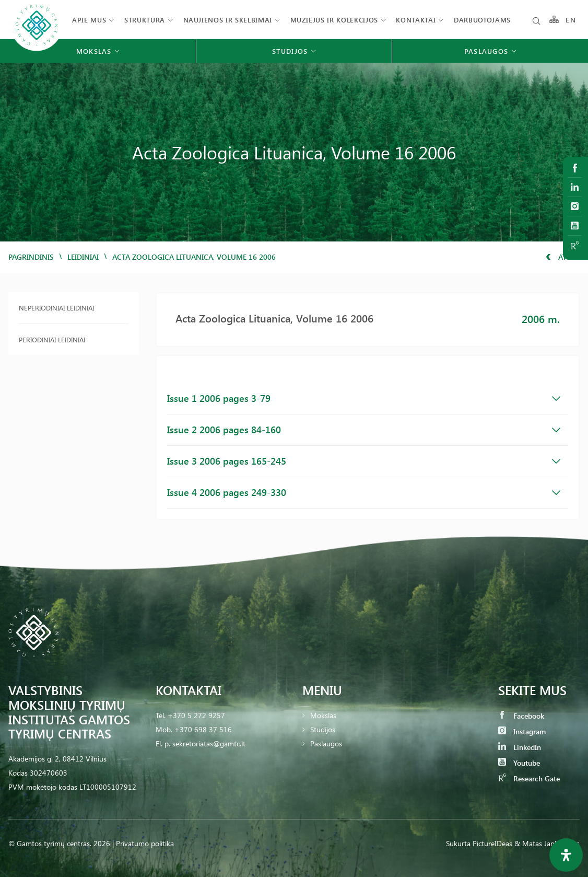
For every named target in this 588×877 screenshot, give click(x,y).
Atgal (563, 257)
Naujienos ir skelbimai (228, 20)
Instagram (522, 731)
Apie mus (89, 20)
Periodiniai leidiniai (52, 339)
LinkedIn (520, 747)
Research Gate (529, 778)
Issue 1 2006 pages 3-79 (364, 398)
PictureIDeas (492, 843)
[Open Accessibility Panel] (566, 855)
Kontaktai (416, 20)
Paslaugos (326, 743)
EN (571, 20)
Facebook (521, 716)
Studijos (323, 729)
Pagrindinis (31, 257)
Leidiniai (83, 257)
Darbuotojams (482, 20)
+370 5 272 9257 (196, 715)
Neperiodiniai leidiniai (56, 308)
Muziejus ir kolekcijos (334, 20)
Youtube (519, 763)
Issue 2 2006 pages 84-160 (364, 430)
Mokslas (323, 715)
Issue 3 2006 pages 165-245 (364, 461)
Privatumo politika (145, 843)
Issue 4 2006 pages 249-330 (364, 492)
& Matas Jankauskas (547, 843)
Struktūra (145, 20)
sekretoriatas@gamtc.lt (209, 743)
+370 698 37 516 (203, 729)
